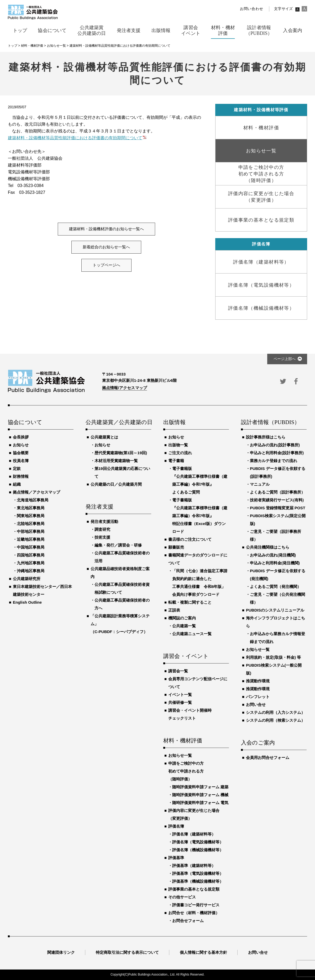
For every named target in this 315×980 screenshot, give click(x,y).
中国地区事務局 (31, 547)
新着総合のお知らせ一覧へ (106, 247)
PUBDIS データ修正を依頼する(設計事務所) (278, 472)
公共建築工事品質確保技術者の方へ (122, 604)
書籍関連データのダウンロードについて (198, 559)
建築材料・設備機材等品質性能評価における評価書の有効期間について (75, 138)
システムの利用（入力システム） (275, 712)
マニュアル (260, 484)
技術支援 (102, 537)
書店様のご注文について (190, 539)
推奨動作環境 (258, 681)
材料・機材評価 (183, 741)
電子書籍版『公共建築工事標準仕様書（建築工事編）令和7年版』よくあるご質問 (200, 480)
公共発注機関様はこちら (268, 547)
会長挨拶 (21, 437)
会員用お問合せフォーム (268, 757)
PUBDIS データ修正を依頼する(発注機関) (278, 575)
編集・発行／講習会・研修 (118, 545)
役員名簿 (21, 461)
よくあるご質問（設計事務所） (277, 492)
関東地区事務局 (31, 516)
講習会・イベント (186, 656)
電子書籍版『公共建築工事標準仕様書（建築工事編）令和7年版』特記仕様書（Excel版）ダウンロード (200, 516)
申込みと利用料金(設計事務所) (277, 453)
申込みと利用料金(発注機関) (275, 563)
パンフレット (258, 697)
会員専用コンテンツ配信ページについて (198, 683)
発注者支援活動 (104, 521)
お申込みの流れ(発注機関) (273, 555)
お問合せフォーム (188, 921)
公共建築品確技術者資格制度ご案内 (120, 573)
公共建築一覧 (184, 626)
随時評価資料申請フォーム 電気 (200, 803)
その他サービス (182, 897)
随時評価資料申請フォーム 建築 (200, 787)
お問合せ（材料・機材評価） (194, 913)
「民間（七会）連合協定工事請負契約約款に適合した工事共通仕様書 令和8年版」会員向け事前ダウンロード (200, 583)
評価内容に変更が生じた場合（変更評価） (194, 814)
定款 (17, 468)
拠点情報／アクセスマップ (36, 492)
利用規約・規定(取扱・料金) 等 (273, 657)
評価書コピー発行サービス (196, 905)
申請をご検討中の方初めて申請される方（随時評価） (186, 771)
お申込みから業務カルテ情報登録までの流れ (277, 638)
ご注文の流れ (180, 453)
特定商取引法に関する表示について (127, 952)
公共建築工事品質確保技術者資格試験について (122, 588)
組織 (17, 484)
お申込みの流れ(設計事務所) (275, 445)
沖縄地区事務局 (31, 571)
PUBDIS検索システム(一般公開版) (274, 669)
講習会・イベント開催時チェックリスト (190, 714)
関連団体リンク (61, 952)
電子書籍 (176, 461)
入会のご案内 (258, 743)
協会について (25, 422)
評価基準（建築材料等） (194, 866)
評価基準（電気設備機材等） (198, 873)
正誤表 (174, 610)
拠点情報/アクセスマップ (125, 388)
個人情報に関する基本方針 (203, 952)
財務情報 (21, 476)
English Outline (27, 602)
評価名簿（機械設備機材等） (198, 850)
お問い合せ (256, 705)
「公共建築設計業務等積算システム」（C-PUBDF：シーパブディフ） (120, 624)
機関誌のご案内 (182, 618)
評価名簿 (176, 826)
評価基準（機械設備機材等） (198, 881)
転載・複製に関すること (190, 602)
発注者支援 (99, 507)
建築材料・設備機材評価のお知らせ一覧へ (106, 229)
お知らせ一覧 (180, 755)
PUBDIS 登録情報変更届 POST (278, 508)
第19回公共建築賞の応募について (122, 472)
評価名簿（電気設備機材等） (198, 842)
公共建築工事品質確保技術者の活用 (122, 557)
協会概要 (21, 453)
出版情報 (174, 422)
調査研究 (102, 529)
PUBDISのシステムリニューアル (275, 610)
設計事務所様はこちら (266, 437)
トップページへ (106, 265)
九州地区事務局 (31, 563)
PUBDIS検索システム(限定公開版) (278, 520)
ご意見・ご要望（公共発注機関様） (277, 598)
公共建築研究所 (27, 579)
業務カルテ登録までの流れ (274, 461)
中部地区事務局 (31, 531)
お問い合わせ (251, 9)
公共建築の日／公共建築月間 (116, 484)
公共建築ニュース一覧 (192, 634)
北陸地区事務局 (31, 524)
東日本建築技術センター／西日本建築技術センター (42, 590)
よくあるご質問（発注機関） (275, 587)
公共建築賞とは (104, 437)
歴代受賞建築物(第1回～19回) (121, 453)
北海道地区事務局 (33, 500)
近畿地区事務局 (31, 539)
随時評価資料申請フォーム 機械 (200, 795)
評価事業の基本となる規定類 (194, 889)
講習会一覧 (178, 671)
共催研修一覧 (180, 702)
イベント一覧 (180, 695)
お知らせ (21, 445)
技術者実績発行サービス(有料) (277, 500)
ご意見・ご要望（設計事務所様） (275, 535)
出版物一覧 (178, 445)
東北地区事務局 (31, 508)
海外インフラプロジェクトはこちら (275, 622)
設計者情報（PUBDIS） (270, 422)
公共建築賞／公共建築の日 (118, 422)
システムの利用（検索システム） (275, 720)
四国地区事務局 (31, 555)
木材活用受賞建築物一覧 (116, 461)
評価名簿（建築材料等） (194, 834)
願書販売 (176, 547)
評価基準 (176, 858)
